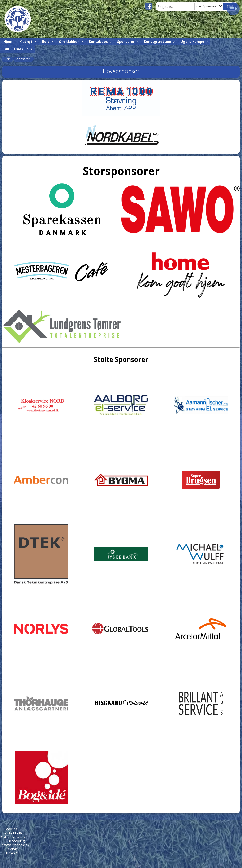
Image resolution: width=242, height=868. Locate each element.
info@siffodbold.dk (15, 845)
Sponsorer (127, 42)
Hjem (8, 42)
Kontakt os (99, 42)
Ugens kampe (194, 42)
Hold (47, 42)
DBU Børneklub (17, 49)
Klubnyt (27, 42)
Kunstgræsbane (159, 42)
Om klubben (70, 42)
